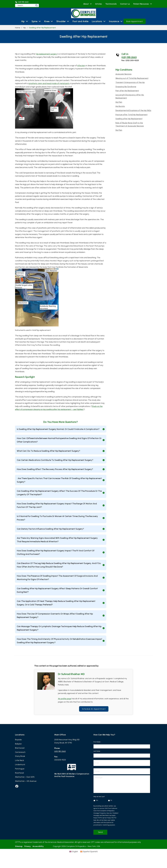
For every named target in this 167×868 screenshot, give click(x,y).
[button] (61, 429)
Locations (97, 21)
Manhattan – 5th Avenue (26, 781)
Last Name (98, 751)
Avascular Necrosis (124, 74)
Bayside (18, 740)
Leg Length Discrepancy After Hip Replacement (130, 96)
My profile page (65, 699)
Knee (47, 21)
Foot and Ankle (80, 21)
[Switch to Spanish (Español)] (94, 857)
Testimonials (111, 4)
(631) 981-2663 (129, 57)
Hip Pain (119, 102)
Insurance (114, 21)
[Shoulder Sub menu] (68, 21)
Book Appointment (135, 21)
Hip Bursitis (120, 106)
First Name (98, 742)
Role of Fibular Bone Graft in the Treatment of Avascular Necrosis (130, 124)
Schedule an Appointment (94, 709)
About (86, 4)
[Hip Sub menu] (27, 21)
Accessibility (38, 847)
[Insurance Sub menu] (121, 21)
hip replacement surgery (47, 54)
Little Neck (20, 760)
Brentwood (20, 748)
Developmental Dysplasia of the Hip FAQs (133, 110)
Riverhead (19, 773)
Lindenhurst (20, 765)
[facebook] (17, 786)
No (111, 801)
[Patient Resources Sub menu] (151, 4)
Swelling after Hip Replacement (129, 119)
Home (18, 28)
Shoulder (61, 21)
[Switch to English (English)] (69, 857)
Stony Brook (20, 756)
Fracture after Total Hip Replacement (132, 115)
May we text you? (100, 797)
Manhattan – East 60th (25, 777)
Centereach (20, 752)
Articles (99, 4)
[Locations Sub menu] (104, 21)
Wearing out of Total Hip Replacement (132, 78)
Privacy (27, 847)
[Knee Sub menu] (52, 21)
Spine (34, 21)
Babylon (18, 744)
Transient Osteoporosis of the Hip (130, 82)
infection (81, 65)
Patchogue (20, 769)
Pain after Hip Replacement (127, 91)
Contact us (125, 4)
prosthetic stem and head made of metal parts (49, 83)
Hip (23, 21)
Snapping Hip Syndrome (126, 87)
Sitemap (19, 847)
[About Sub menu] (91, 4)
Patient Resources (141, 4)
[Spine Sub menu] (40, 21)
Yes (97, 801)
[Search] (38, 5)
